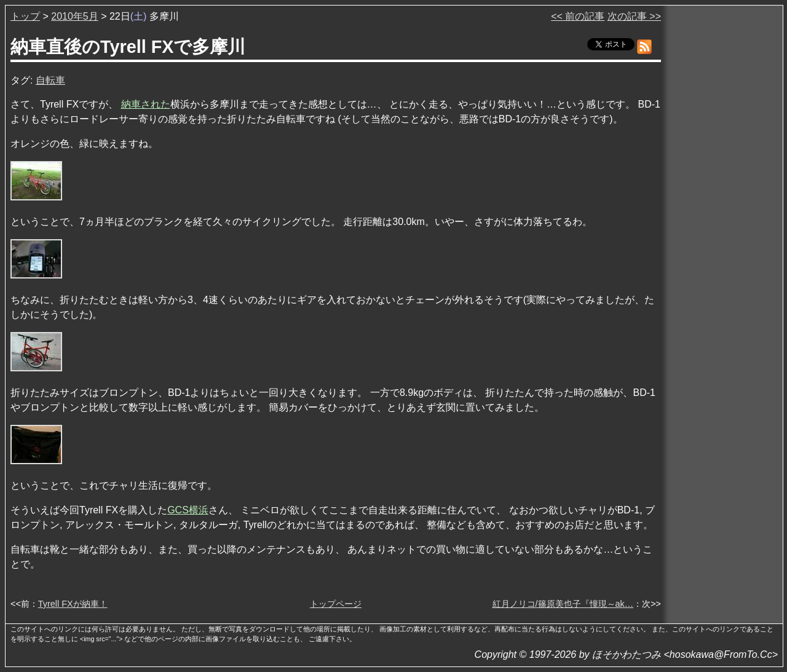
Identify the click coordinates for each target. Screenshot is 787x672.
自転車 (50, 80)
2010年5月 (75, 16)
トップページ (336, 604)
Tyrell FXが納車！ (73, 604)
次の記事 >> (634, 16)
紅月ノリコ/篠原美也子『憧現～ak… (563, 604)
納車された (146, 104)
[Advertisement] (723, 196)
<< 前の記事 (578, 16)
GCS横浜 (188, 510)
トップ (25, 16)
